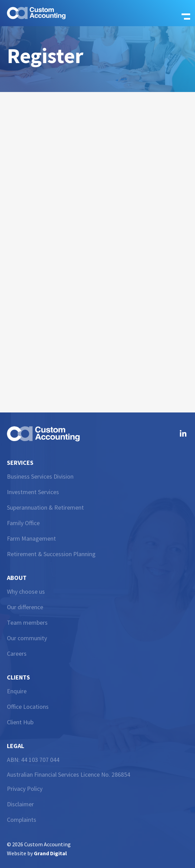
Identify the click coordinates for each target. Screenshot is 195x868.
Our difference (25, 607)
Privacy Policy (25, 789)
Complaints (22, 820)
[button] (184, 13)
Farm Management (31, 538)
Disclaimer (20, 804)
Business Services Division (40, 476)
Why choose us (26, 591)
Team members (27, 622)
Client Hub (20, 722)
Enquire (17, 691)
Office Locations (28, 707)
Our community (27, 638)
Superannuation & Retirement (45, 507)
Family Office (23, 523)
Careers (17, 653)
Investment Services (33, 492)
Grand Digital (50, 853)
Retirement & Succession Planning (51, 554)
